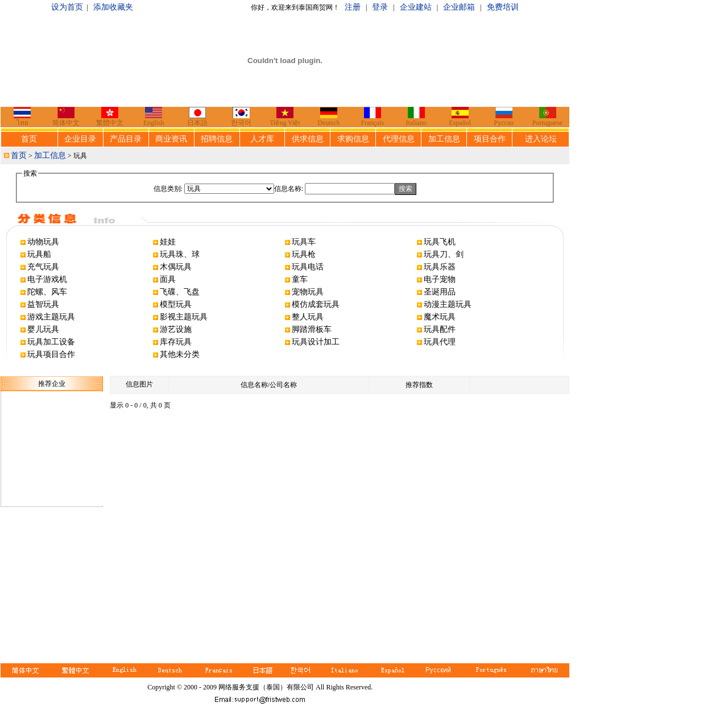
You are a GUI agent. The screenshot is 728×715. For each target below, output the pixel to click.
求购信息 (353, 139)
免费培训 (503, 7)
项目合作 (490, 139)
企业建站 (416, 7)
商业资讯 (171, 139)
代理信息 (399, 139)
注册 (353, 7)
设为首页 (67, 7)
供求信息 (308, 139)
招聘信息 (217, 139)
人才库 (262, 139)
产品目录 (126, 139)
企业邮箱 (459, 7)
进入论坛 (541, 139)
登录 (380, 7)
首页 (29, 139)
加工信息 (444, 139)
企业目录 (80, 139)
